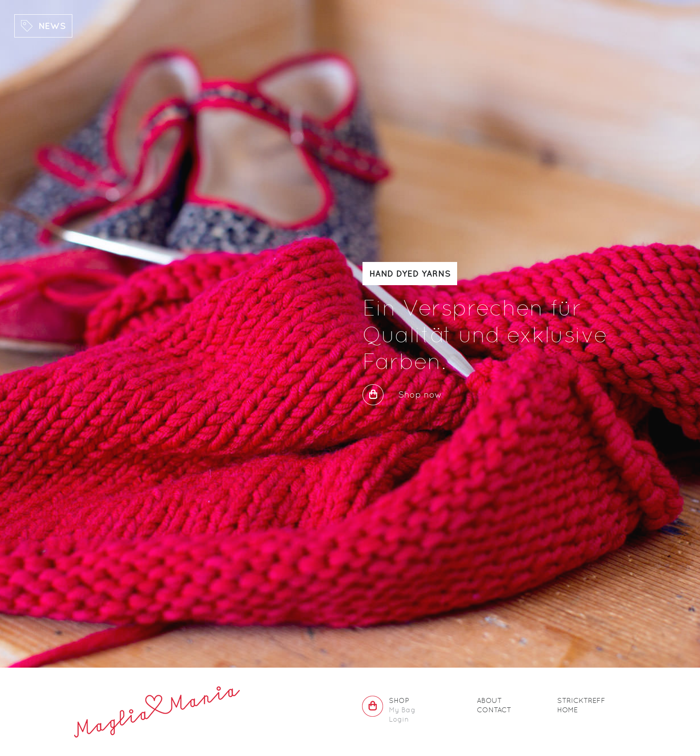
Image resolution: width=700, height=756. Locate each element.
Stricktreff (581, 700)
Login (399, 719)
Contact (494, 710)
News (52, 26)
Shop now (420, 395)
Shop (399, 700)
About (489, 700)
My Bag (402, 710)
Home (567, 710)
